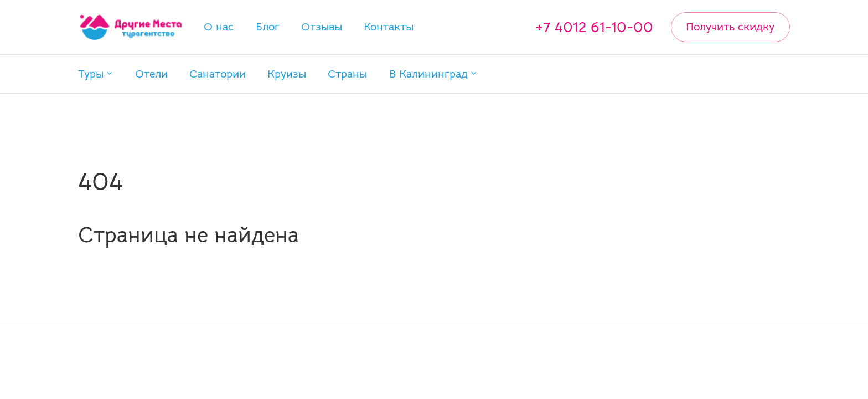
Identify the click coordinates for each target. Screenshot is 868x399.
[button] (96, 74)
